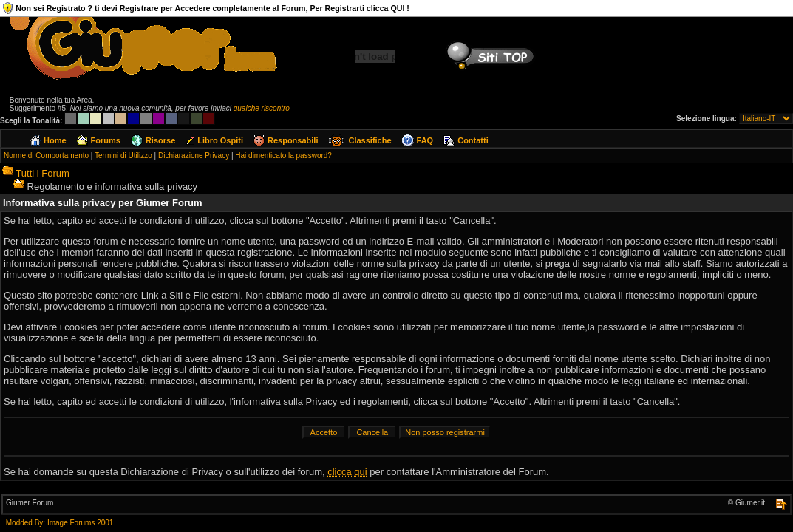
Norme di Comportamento (46, 156)
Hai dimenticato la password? (283, 156)
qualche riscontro (262, 108)
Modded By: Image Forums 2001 (60, 523)
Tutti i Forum (42, 173)
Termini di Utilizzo (123, 156)
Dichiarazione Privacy (194, 156)
